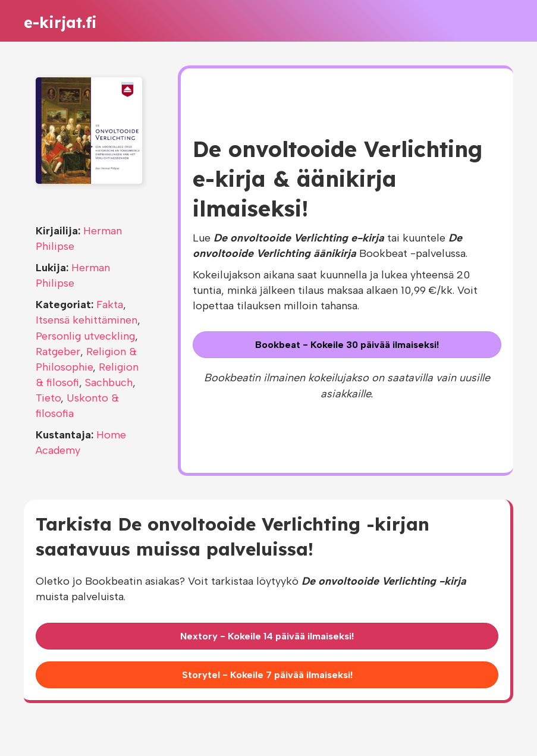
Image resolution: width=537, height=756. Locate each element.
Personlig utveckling (85, 336)
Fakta (110, 305)
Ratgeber (58, 352)
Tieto (48, 398)
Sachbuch (109, 382)
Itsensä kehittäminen (87, 320)
